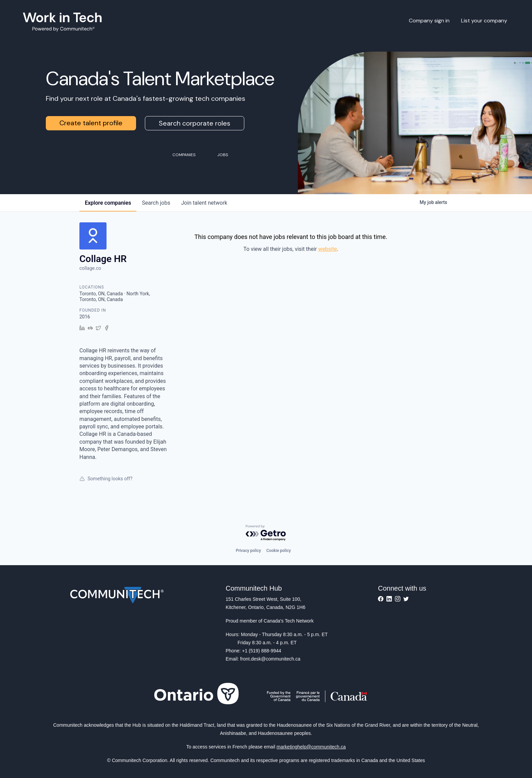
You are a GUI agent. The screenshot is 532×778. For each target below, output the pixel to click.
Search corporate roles (195, 123)
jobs (156, 203)
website (328, 249)
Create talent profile (91, 123)
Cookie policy (279, 551)
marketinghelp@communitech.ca (311, 747)
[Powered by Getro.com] (266, 533)
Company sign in (429, 21)
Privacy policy (248, 551)
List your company (484, 21)
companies (108, 203)
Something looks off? (106, 479)
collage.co (90, 268)
